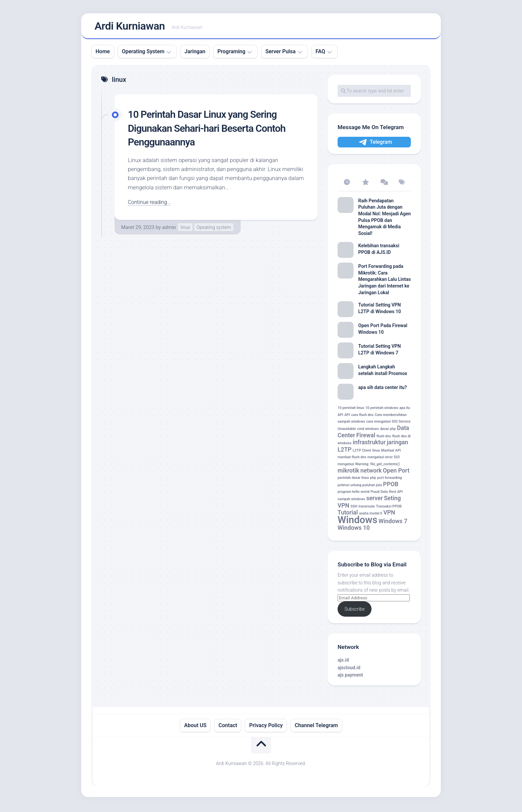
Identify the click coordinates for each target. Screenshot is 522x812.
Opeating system (214, 229)
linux (185, 229)
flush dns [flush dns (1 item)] (384, 438)
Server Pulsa (280, 53)
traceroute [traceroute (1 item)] (367, 508)
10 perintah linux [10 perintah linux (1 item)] (351, 410)
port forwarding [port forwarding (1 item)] (390, 480)
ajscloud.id (349, 669)
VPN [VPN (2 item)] (389, 514)
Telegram (375, 144)
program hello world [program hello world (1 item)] (353, 494)
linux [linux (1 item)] (376, 452)
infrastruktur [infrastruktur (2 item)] (369, 444)
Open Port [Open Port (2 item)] (396, 472)
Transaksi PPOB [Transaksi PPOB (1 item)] (389, 508)
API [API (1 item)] (347, 417)
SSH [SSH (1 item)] (354, 508)
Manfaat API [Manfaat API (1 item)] (391, 452)
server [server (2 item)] (375, 500)
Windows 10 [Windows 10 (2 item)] (354, 530)
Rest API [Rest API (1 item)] (396, 494)
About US (195, 727)
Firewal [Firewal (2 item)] (366, 437)
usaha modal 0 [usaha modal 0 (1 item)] (371, 515)
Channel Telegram (316, 727)
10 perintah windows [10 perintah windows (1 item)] (382, 410)
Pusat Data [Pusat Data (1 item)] (379, 494)
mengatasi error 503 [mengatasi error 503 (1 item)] (384, 459)
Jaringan (195, 53)
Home (103, 53)
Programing (231, 53)
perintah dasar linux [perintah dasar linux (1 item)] (353, 480)
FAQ (320, 53)
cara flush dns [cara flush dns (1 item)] (362, 417)
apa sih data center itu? (383, 389)
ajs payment (350, 677)
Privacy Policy (266, 727)
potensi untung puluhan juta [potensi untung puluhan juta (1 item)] (360, 487)
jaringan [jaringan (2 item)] (397, 444)
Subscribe (355, 611)
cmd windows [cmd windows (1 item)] (368, 431)
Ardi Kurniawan (130, 27)
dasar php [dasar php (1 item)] (388, 431)
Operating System (143, 53)
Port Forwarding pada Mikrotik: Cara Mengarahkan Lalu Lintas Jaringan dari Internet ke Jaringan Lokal (385, 281)
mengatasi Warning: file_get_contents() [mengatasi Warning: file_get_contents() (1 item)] (369, 466)
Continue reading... (151, 204)
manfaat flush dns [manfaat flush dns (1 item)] (352, 459)
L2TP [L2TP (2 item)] (345, 452)
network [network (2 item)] (371, 472)
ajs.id (343, 662)
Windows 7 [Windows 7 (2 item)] (393, 523)
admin (169, 229)
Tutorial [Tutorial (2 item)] (348, 514)
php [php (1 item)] (373, 480)
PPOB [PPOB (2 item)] (391, 486)
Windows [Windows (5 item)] (358, 522)
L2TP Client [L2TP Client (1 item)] (362, 452)
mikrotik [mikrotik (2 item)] (348, 472)
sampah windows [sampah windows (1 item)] (351, 501)
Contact (228, 727)
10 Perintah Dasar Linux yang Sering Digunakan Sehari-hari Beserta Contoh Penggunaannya (213, 130)
